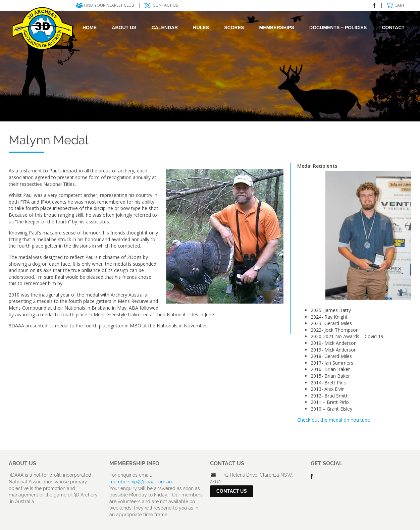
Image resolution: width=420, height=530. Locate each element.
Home (90, 28)
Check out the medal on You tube (334, 420)
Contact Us (165, 5)
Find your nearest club (109, 5)
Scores (234, 28)
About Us (124, 28)
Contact (393, 28)
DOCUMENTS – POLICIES (338, 28)
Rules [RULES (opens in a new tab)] (201, 28)
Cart (400, 5)
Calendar (165, 28)
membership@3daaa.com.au (141, 482)
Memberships (277, 28)
